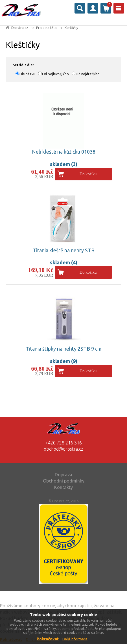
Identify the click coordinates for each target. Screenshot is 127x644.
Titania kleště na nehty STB (64, 250)
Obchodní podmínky (64, 481)
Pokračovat (48, 639)
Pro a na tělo (46, 28)
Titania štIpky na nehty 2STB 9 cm (64, 349)
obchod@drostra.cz (63, 449)
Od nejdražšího (88, 74)
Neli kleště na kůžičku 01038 (64, 152)
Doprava (63, 475)
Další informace (75, 639)
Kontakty (63, 487)
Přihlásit (93, 8)
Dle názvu (27, 74)
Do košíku (88, 174)
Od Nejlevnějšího (55, 74)
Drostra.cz (20, 28)
